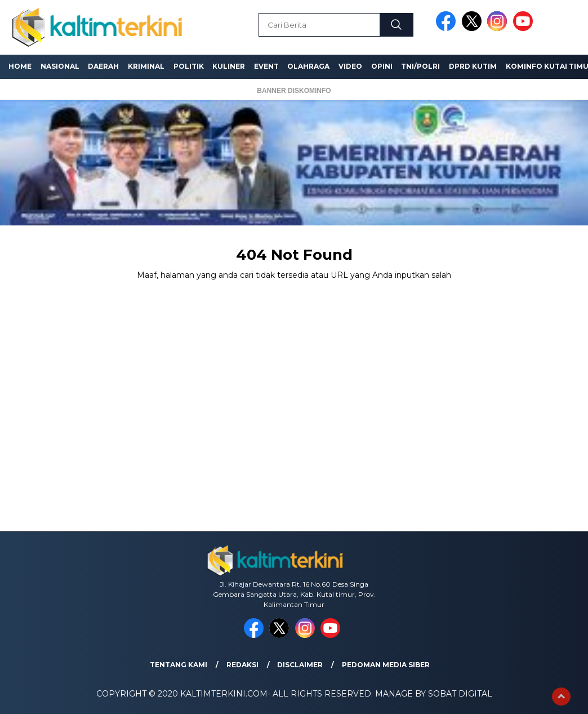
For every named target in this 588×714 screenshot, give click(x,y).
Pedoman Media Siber (386, 665)
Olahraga (308, 66)
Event (266, 66)
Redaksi (242, 665)
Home (20, 66)
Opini (382, 66)
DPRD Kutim (473, 66)
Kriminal (146, 66)
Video (350, 66)
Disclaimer (300, 665)
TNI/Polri (420, 66)
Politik (189, 66)
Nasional (60, 66)
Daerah (103, 66)
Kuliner (229, 66)
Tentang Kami (179, 665)
